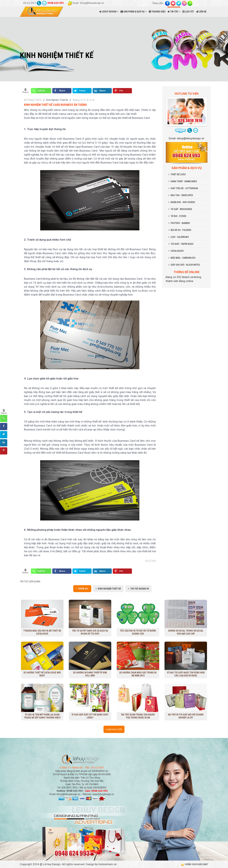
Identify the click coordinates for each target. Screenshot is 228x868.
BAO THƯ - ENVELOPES (182, 195)
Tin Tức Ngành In (140, 589)
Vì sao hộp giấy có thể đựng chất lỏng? (90, 716)
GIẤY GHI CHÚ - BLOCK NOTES (185, 265)
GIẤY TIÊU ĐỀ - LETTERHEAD (184, 188)
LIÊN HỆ (201, 12)
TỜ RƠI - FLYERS (178, 216)
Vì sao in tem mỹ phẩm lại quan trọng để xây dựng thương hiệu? (42, 716)
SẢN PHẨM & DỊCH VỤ (133, 12)
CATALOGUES (177, 251)
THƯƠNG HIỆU (157, 12)
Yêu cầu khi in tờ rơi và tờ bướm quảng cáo (138, 632)
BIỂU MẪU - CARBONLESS (183, 258)
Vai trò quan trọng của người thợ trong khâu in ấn (138, 716)
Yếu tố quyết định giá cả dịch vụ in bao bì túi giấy (90, 632)
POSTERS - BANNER (180, 223)
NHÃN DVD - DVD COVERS (183, 202)
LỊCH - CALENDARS (180, 237)
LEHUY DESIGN (108, 12)
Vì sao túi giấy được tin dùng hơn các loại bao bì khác (186, 674)
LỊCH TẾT (188, 12)
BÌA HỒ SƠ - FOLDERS (181, 230)
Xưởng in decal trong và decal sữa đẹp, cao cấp (186, 632)
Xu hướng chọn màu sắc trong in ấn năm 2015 (138, 674)
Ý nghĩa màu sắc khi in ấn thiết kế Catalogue (42, 632)
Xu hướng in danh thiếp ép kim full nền (90, 674)
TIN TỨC (173, 12)
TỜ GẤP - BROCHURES (181, 209)
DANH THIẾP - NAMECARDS (184, 181)
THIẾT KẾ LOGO (178, 174)
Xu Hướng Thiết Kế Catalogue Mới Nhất (42, 674)
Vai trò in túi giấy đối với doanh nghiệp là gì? (186, 716)
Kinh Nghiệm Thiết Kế (57, 100)
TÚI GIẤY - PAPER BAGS (182, 244)
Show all (83, 589)
